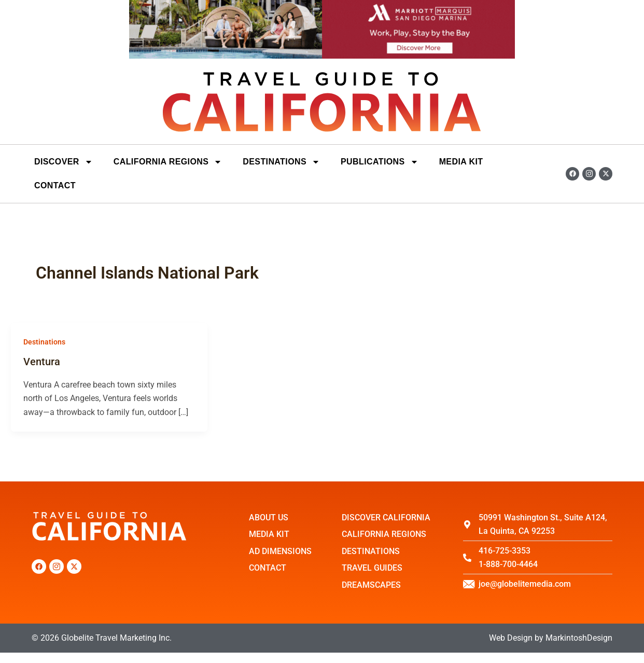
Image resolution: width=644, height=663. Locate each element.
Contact (55, 185)
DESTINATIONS (281, 162)
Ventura (42, 362)
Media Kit (461, 162)
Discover (64, 162)
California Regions (168, 162)
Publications (380, 162)
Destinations (44, 342)
